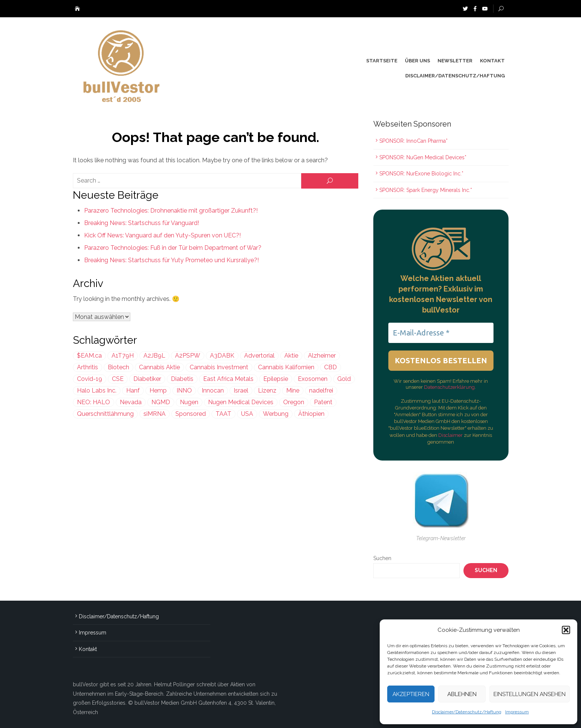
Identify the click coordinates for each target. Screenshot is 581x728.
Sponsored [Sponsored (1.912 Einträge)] (191, 414)
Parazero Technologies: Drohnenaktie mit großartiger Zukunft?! (171, 211)
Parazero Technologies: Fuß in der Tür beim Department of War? (173, 248)
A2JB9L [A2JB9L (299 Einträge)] (154, 356)
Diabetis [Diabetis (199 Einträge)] (182, 379)
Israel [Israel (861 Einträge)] (241, 390)
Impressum (517, 712)
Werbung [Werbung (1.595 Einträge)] (276, 414)
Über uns (417, 61)
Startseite (382, 61)
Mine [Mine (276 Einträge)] (293, 390)
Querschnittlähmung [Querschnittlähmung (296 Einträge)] (105, 414)
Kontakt (492, 61)
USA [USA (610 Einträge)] (247, 414)
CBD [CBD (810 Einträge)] (330, 367)
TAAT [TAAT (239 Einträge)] (223, 414)
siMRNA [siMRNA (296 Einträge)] (155, 414)
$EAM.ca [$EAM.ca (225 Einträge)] (89, 356)
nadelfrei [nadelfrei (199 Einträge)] (321, 390)
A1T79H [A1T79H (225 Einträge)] (123, 356)
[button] (566, 630)
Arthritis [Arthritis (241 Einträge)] (88, 367)
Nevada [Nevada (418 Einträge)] (131, 402)
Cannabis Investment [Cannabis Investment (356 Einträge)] (219, 367)
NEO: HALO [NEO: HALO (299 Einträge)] (94, 402)
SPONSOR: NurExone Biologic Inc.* (421, 174)
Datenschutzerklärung (449, 387)
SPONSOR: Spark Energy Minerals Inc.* (426, 190)
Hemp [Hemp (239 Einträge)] (158, 390)
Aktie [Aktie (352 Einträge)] (291, 356)
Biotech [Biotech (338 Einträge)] (118, 367)
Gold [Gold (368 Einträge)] (344, 379)
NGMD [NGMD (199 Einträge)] (161, 402)
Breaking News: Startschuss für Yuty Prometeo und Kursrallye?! (171, 260)
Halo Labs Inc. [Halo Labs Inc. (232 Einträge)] (97, 390)
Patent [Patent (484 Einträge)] (323, 402)
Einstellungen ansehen (530, 694)
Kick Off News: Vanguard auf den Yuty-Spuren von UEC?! (162, 235)
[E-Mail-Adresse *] (441, 333)
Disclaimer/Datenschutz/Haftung (467, 712)
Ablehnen (462, 694)
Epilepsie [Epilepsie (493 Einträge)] (276, 379)
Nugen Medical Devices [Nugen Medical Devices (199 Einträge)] (241, 402)
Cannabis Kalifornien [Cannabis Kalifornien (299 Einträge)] (286, 367)
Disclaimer (451, 435)
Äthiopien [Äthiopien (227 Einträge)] (311, 414)
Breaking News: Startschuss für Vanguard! (142, 223)
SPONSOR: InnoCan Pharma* (413, 141)
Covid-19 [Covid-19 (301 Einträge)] (90, 379)
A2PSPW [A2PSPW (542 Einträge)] (188, 356)
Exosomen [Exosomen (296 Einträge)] (313, 379)
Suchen (382, 558)
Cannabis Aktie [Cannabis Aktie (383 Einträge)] (159, 367)
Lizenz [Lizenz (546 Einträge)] (267, 390)
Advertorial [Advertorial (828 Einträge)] (259, 356)
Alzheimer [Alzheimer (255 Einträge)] (322, 356)
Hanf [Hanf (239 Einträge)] (133, 390)
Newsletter (455, 61)
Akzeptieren (411, 694)
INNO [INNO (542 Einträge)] (184, 390)
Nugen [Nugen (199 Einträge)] (189, 402)
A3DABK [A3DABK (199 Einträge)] (222, 356)
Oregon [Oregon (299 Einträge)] (294, 402)
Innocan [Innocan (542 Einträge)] (213, 390)
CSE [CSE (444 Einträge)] (118, 379)
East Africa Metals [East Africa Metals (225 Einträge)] (228, 379)
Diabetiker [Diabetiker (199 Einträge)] (147, 379)
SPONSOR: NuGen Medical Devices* (423, 157)
